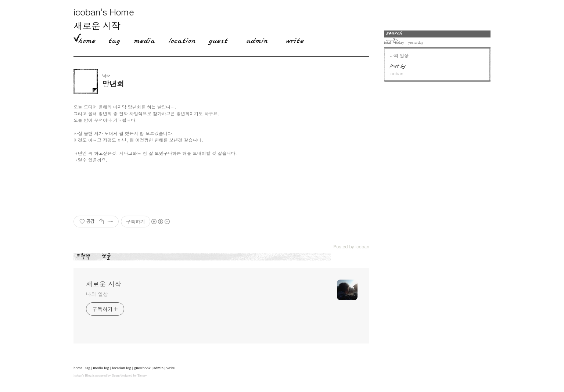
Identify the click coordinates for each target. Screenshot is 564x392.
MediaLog (142, 39)
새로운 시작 (97, 26)
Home (85, 39)
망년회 (113, 84)
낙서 (107, 75)
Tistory (142, 375)
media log (101, 368)
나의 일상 (97, 294)
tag (88, 368)
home (78, 368)
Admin (257, 39)
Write (295, 39)
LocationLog (179, 39)
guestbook (142, 368)
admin (159, 368)
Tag (112, 39)
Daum (116, 375)
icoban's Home (104, 12)
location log (122, 368)
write (171, 368)
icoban (78, 375)
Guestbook (216, 39)
